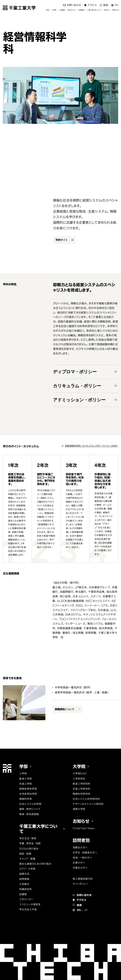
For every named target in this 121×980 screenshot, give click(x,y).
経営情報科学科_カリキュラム (92, 446)
